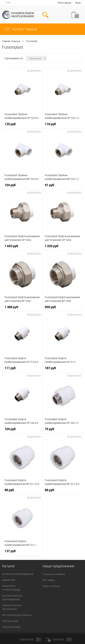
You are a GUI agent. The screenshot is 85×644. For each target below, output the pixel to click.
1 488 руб (11, 307)
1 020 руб (52, 246)
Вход (78, 3)
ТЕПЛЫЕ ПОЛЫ (10, 621)
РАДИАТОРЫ (9, 580)
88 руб (9, 490)
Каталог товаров (21, 29)
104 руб (10, 185)
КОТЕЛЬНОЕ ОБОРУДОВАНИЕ (18, 574)
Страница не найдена (54, 574)
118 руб (50, 124)
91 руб (49, 185)
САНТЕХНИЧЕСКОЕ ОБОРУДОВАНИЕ (12, 598)
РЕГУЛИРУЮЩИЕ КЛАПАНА (17, 615)
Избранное (27, 640)
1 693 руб (11, 246)
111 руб (10, 368)
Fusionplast (32, 41)
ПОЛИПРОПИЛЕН (11, 627)
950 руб (50, 307)
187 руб (50, 368)
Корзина (59, 640)
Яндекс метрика (51, 586)
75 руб (49, 429)
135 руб (10, 124)
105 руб (10, 429)
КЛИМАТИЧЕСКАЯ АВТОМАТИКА (12, 607)
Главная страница (11, 41)
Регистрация (64, 3)
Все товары (49, 580)
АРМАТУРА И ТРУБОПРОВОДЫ (11, 588)
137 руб (10, 551)
